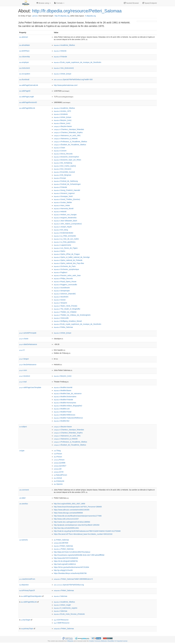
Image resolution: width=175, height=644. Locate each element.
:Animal (58, 478)
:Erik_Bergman (63, 175)
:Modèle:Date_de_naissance (68, 394)
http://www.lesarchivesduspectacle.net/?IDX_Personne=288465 (78, 507)
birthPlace (24, 51)
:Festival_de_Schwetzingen (67, 184)
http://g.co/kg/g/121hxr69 (63, 570)
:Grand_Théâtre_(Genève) (67, 199)
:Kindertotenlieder (64, 233)
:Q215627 (60, 466)
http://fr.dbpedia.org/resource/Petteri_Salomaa (77, 11)
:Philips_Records (63, 278)
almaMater (25, 45)
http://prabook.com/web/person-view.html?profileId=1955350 (77, 525)
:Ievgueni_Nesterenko (65, 218)
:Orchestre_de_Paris (65, 266)
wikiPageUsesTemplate (30, 387)
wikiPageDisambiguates (31, 596)
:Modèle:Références (65, 415)
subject (23, 427)
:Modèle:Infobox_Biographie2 (68, 406)
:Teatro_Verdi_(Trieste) (66, 306)
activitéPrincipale (28, 333)
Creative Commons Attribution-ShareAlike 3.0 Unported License (108, 641)
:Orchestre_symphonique (66, 269)
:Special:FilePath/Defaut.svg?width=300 (73, 79)
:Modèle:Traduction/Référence (68, 418)
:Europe (60, 178)
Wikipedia (70, 641)
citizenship (24, 57)
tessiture (25, 376)
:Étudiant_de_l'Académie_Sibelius (70, 145)
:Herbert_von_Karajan (65, 215)
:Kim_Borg (61, 230)
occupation (25, 74)
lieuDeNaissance (28, 365)
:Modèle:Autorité (63, 387)
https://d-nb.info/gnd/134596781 (66, 561)
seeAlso (24, 504)
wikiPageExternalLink (29, 85)
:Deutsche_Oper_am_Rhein (67, 160)
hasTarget (26, 620)
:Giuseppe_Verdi (63, 196)
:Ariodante (61, 114)
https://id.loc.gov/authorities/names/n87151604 (71, 567)
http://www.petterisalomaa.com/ (66, 85)
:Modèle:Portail (63, 412)
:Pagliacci (61, 272)
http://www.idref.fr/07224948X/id (66, 558)
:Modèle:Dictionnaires (65, 397)
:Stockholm (61, 297)
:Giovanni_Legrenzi (64, 193)
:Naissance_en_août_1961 (67, 135)
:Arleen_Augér (62, 605)
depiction (24, 585)
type (22, 451)
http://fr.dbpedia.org (62, 16)
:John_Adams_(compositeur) (68, 224)
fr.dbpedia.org (91, 16)
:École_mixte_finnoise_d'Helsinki (69, 614)
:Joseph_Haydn (63, 227)
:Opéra (59, 251)
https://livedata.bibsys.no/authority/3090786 (70, 573)
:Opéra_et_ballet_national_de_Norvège (72, 257)
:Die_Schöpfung (63, 163)
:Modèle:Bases (63, 390)
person (35, 16)
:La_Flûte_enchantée (65, 236)
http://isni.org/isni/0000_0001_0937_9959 (69, 504)
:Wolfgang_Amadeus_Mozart (68, 321)
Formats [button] (59, 3)
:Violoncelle (61, 318)
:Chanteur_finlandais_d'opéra (68, 132)
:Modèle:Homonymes (65, 403)
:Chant (59, 148)
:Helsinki (60, 51)
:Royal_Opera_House (65, 282)
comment (24, 490)
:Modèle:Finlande (63, 400)
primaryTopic (27, 629)
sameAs (23, 540)
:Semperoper (62, 291)
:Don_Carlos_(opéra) (65, 166)
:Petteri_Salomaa (61, 540)
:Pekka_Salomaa (63, 327)
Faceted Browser (131, 3)
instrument (24, 68)
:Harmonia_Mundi (64, 208)
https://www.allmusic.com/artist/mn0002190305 (72, 510)
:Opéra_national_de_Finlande (68, 260)
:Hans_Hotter (62, 205)
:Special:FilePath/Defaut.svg (69, 585)
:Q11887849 (61, 543)
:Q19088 (60, 463)
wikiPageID (25, 91)
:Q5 (58, 469)
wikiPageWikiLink (27, 108)
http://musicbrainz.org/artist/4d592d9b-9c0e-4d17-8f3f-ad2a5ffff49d (79, 555)
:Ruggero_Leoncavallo (65, 285)
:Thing (57, 451)
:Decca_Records (63, 154)
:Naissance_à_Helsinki (66, 139)
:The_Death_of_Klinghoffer (67, 309)
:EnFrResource (61, 620)
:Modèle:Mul (62, 421)
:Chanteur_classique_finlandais (69, 129)
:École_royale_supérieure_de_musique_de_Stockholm (78, 62)
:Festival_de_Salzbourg (66, 181)
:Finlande (60, 57)
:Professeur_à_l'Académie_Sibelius (70, 142)
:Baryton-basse (63, 126)
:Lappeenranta (62, 245)
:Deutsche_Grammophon (66, 157)
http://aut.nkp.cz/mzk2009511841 (66, 528)
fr (22, 350)
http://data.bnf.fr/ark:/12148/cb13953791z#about (72, 552)
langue (24, 359)
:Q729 (59, 472)
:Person (58, 454)
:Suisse (60, 300)
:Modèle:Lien (62, 409)
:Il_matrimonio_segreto (66, 608)
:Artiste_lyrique (63, 74)
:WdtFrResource (62, 623)
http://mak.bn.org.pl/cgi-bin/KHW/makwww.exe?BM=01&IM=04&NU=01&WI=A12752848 (87, 531)
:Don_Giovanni (63, 169)
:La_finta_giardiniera (65, 242)
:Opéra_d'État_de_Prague (67, 254)
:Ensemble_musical (64, 172)
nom (23, 370)
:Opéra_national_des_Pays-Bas (69, 263)
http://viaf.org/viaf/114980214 (65, 564)
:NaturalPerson (60, 475)
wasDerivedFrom (27, 579)
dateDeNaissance (28, 344)
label (22, 498)
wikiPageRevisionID (28, 102)
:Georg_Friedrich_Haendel (67, 190)
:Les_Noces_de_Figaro (66, 248)
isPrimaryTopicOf (27, 590)
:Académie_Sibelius (64, 45)
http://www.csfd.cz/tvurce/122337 (66, 519)
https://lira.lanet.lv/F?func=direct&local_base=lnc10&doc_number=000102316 (83, 534)
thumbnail (24, 79)
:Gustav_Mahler (63, 202)
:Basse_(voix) (62, 123)
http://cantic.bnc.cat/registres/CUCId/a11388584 (72, 522)
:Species (58, 484)
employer (24, 62)
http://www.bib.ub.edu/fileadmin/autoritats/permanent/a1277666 (78, 516)
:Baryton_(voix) (63, 120)
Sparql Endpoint (150, 3)
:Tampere (60, 303)
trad (23, 382)
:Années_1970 (62, 111)
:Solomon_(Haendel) (65, 294)
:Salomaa (61, 596)
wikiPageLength (27, 97)
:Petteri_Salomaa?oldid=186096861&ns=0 (73, 579)
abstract (24, 37)
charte (24, 339)
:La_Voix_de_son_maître (66, 239)
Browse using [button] (44, 3)
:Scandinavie (62, 288)
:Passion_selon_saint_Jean (67, 275)
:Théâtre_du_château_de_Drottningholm (72, 315)
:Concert (60, 151)
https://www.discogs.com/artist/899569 (68, 513)
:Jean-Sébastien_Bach (65, 221)
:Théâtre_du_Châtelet (65, 312)
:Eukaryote (59, 481)
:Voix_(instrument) (64, 68)
